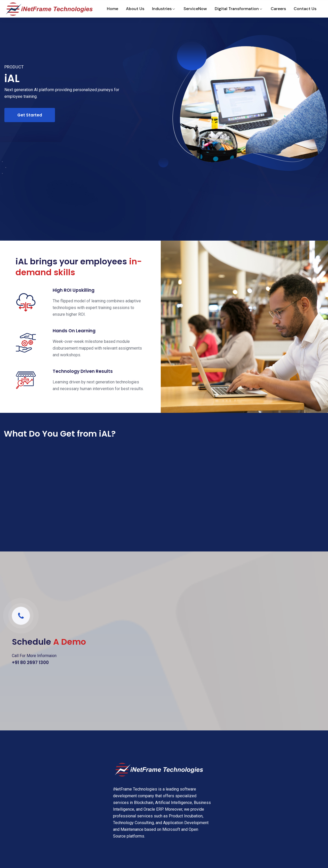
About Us (135, 9)
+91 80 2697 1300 (30, 662)
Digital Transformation (239, 9)
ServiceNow (195, 9)
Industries (164, 9)
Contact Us (305, 9)
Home (113, 9)
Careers (278, 9)
